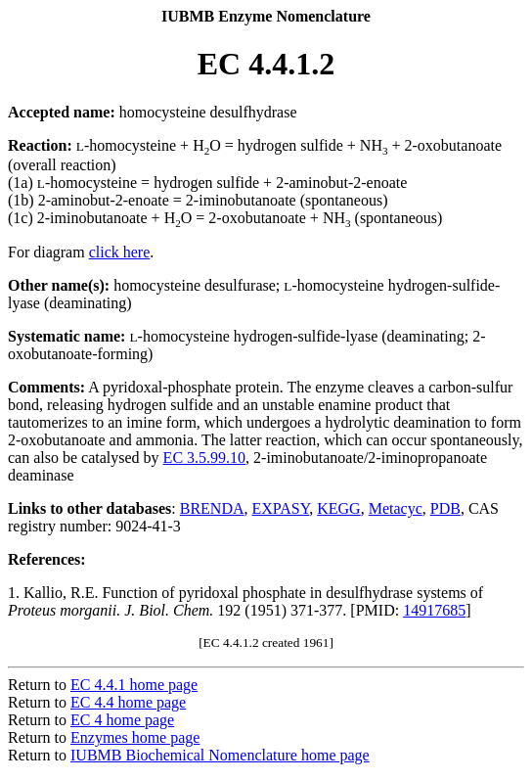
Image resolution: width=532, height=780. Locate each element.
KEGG (338, 508)
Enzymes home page (135, 737)
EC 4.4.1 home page (134, 685)
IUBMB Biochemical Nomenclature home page (220, 755)
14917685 (434, 610)
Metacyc (396, 508)
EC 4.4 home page (128, 702)
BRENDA (212, 508)
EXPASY (281, 508)
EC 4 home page (122, 720)
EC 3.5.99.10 (204, 458)
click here (120, 252)
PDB (445, 508)
